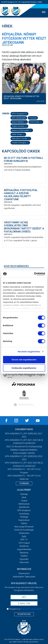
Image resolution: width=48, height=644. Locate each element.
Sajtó (24, 536)
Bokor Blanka (19, 122)
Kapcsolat (24, 562)
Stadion (24, 556)
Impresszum (24, 573)
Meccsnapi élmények (24, 527)
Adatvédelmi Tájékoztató (24, 577)
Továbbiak (24, 483)
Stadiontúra (24, 533)
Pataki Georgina (20, 143)
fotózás (33, 118)
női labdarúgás (19, 118)
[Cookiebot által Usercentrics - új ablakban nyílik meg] (34, 274)
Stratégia (24, 517)
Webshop (24, 553)
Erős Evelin (36, 122)
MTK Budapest (24, 510)
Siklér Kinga (18, 134)
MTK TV (24, 540)
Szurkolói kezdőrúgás (24, 530)
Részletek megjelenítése (29, 352)
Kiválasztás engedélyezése (24, 368)
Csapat (24, 501)
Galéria (24, 523)
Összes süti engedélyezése (24, 360)
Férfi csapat (24, 543)
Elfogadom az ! (25, 609)
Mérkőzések (24, 504)
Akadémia (24, 546)
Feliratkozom (24, 614)
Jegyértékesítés (24, 549)
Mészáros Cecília (21, 139)
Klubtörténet (24, 520)
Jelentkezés (24, 507)
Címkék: (6, 114)
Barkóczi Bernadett (22, 130)
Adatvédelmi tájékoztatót (31, 609)
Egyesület (24, 559)
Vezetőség (24, 514)
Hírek (24, 497)
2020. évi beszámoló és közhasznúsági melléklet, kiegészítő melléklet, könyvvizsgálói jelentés (24, 450)
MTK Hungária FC (19, 114)
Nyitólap (24, 494)
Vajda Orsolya (19, 126)
